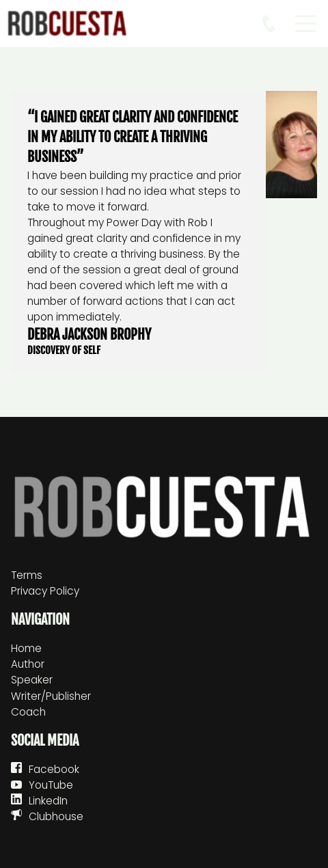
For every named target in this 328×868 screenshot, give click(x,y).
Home (26, 648)
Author (28, 664)
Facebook (54, 769)
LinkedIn (48, 801)
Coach (28, 712)
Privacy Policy (45, 591)
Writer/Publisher (51, 696)
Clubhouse (56, 816)
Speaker (32, 680)
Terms (27, 575)
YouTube (51, 785)
